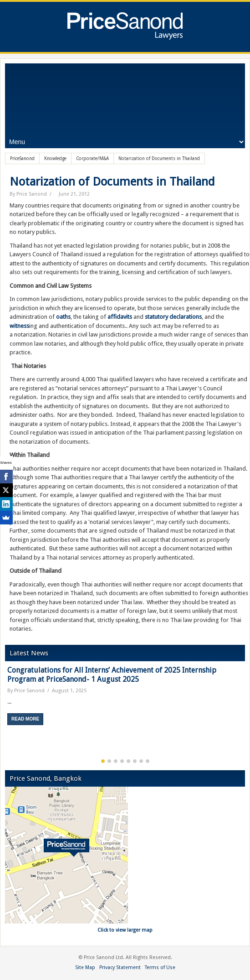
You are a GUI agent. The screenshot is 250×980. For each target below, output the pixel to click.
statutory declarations (173, 317)
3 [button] (116, 761)
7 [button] (141, 761)
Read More (25, 719)
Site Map (85, 967)
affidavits (120, 317)
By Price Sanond (28, 194)
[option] (125, 699)
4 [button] (122, 761)
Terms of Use (160, 967)
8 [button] (148, 761)
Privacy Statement (120, 967)
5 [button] (128, 761)
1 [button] (103, 761)
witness (19, 326)
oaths (63, 317)
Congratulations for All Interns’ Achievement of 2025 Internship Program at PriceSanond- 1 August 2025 (112, 675)
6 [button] (135, 761)
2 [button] (109, 761)
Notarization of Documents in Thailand (112, 181)
